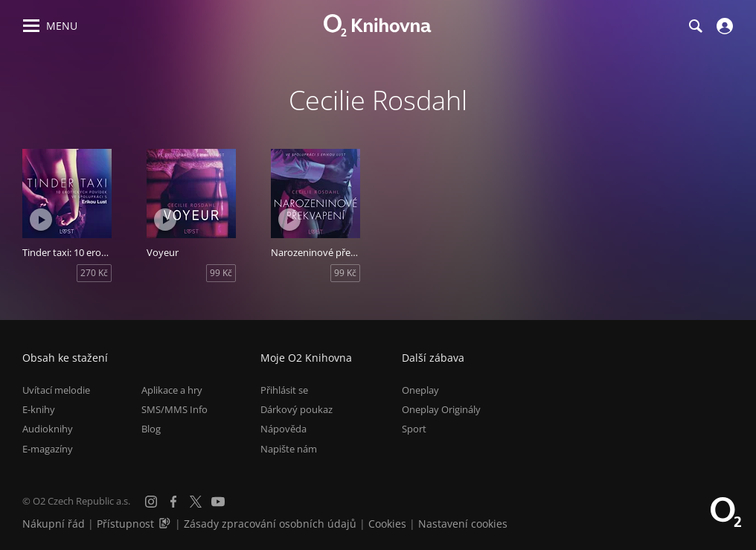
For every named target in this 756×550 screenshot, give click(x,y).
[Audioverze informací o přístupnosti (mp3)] (166, 524)
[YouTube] (218, 502)
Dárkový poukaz (297, 409)
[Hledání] (695, 26)
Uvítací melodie (56, 390)
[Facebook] (173, 502)
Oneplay (420, 390)
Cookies (387, 524)
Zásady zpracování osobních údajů (270, 524)
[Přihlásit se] (723, 26)
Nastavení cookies (463, 524)
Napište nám (289, 449)
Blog (151, 429)
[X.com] (196, 502)
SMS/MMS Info (174, 409)
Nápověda (283, 429)
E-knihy (39, 409)
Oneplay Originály (441, 409)
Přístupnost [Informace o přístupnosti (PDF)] (125, 524)
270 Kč (94, 273)
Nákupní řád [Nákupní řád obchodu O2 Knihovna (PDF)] (54, 524)
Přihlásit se (284, 390)
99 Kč (221, 273)
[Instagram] (151, 502)
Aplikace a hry (172, 390)
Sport (414, 429)
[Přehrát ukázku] (41, 220)
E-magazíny (48, 449)
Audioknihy (48, 429)
